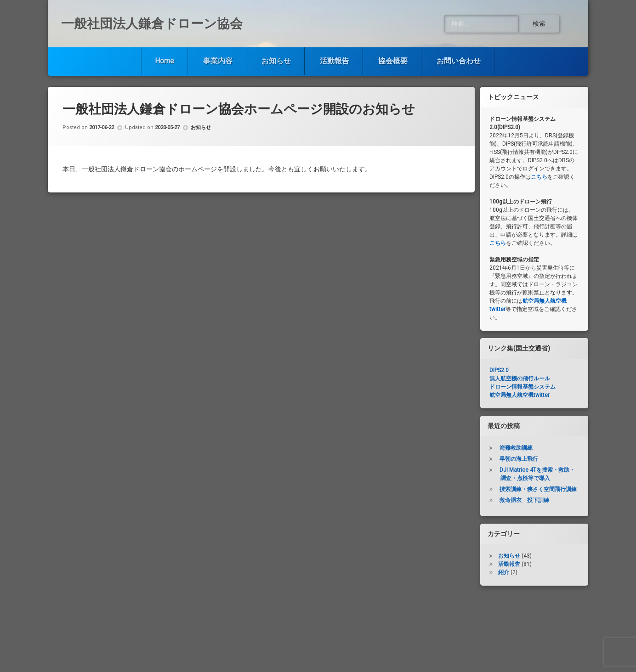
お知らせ (276, 61)
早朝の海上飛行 (519, 459)
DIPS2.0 (499, 370)
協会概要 (393, 61)
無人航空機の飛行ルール (520, 378)
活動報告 (335, 61)
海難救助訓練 (516, 448)
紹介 (504, 572)
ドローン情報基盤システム (522, 387)
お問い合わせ (459, 61)
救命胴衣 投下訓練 (524, 500)
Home (165, 61)
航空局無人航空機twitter (520, 395)
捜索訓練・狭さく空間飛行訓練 (538, 489)
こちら (539, 177)
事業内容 (218, 61)
